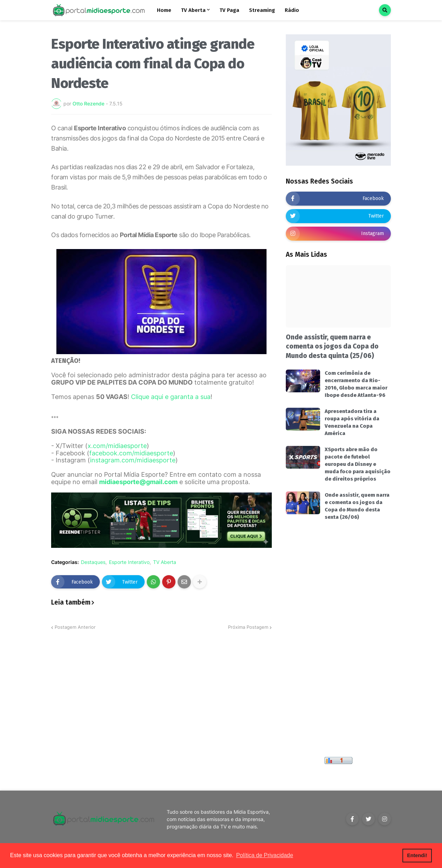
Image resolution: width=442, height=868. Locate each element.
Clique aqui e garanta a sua (171, 397)
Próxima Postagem (248, 627)
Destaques (93, 562)
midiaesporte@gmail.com (138, 482)
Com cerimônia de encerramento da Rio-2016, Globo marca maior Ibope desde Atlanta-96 (356, 384)
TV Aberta (165, 562)
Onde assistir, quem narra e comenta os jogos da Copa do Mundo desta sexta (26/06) (357, 506)
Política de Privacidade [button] (265, 855)
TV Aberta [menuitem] (193, 10)
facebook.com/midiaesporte (131, 453)
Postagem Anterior (75, 627)
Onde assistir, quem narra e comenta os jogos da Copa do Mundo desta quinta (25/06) (332, 346)
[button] (385, 10)
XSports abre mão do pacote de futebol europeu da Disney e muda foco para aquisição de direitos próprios (358, 464)
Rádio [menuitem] (292, 10)
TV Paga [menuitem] (229, 10)
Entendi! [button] (417, 855)
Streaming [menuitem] (262, 10)
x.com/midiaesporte (117, 446)
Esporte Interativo (129, 562)
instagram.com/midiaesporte (133, 460)
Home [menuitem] (164, 10)
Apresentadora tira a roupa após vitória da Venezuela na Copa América (352, 422)
